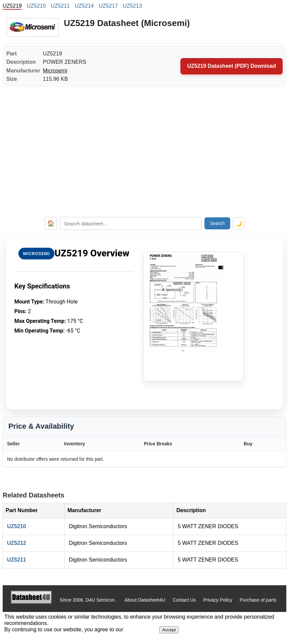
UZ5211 (60, 6)
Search (217, 223)
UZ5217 (108, 6)
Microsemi (55, 71)
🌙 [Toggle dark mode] (239, 224)
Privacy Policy (218, 600)
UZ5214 (84, 6)
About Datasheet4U (145, 600)
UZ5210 (36, 6)
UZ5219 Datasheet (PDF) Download (232, 66)
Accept (169, 630)
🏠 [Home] (51, 223)
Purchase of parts (258, 600)
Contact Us (184, 600)
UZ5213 (132, 6)
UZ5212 (17, 543)
